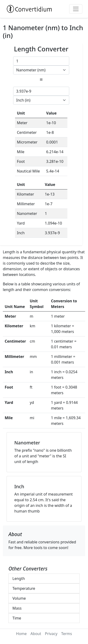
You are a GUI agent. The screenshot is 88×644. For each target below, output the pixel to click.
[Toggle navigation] (76, 9)
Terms (67, 634)
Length (19, 578)
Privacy (51, 634)
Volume (19, 598)
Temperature (24, 588)
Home (21, 634)
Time (17, 618)
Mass (17, 608)
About (36, 634)
